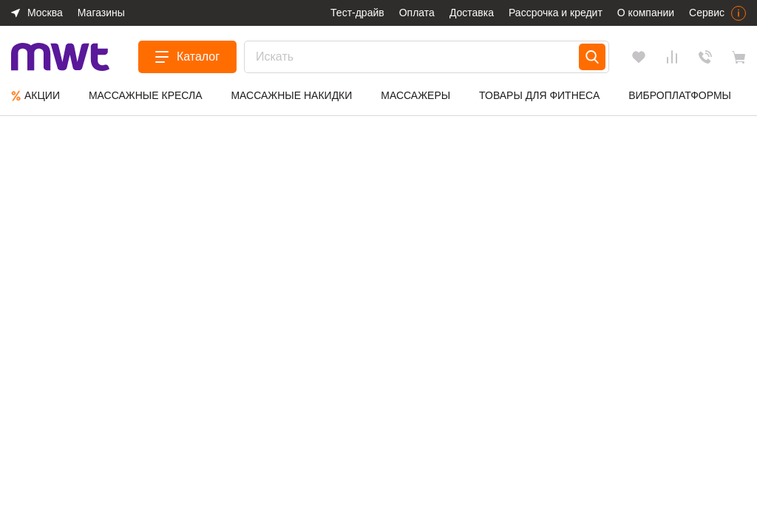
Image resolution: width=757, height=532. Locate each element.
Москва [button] (45, 13)
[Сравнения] (672, 57)
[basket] (739, 57)
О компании (646, 13)
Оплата (417, 13)
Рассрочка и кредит (556, 13)
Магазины (101, 13)
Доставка (472, 13)
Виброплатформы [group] (680, 95)
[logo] (60, 57)
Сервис (707, 13)
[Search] (592, 57)
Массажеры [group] (415, 95)
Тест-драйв (357, 13)
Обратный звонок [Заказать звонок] (705, 57)
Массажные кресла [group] (146, 95)
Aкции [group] (35, 96)
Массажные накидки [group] (291, 95)
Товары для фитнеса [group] (539, 95)
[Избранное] (639, 57)
